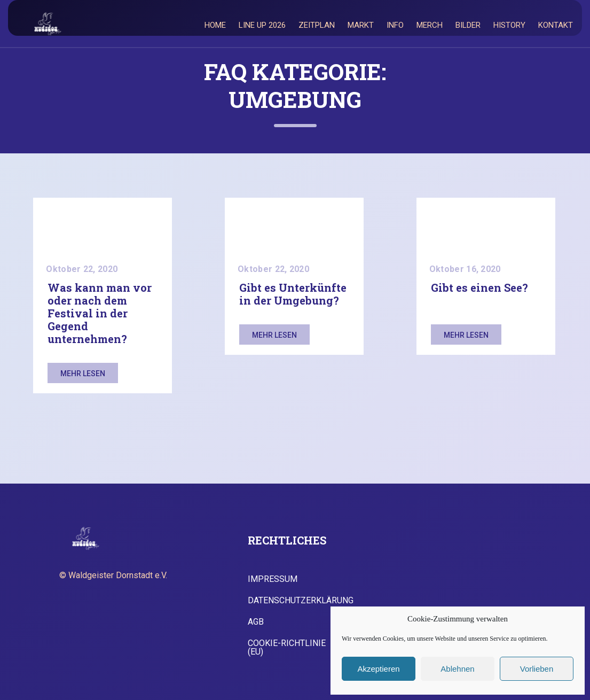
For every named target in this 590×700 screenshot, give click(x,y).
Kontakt (556, 25)
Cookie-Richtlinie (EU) (287, 648)
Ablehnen (457, 669)
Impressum (273, 579)
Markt (361, 25)
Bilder (468, 25)
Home (215, 25)
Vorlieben (537, 669)
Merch (430, 25)
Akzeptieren (378, 669)
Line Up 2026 (262, 25)
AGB (256, 622)
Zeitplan (317, 25)
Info (395, 25)
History (509, 25)
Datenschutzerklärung (301, 601)
